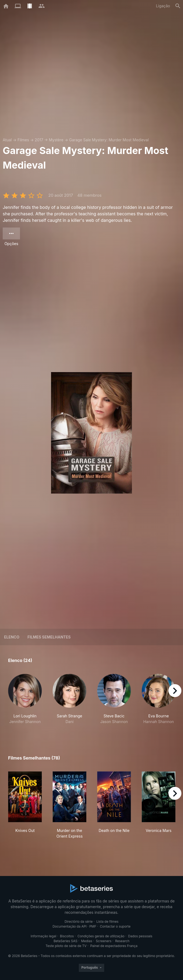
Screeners (104, 941)
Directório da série (79, 922)
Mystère (56, 140)
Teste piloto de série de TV (66, 946)
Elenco (12, 637)
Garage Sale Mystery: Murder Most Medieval (109, 140)
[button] (25, 702)
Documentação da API (70, 926)
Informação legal (44, 936)
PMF (93, 926)
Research (122, 941)
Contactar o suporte (115, 926)
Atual (7, 140)
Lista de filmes (107, 922)
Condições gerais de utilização (101, 936)
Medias (87, 941)
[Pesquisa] (178, 6)
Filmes (23, 140)
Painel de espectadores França (114, 946)
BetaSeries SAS (66, 941)
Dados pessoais (140, 936)
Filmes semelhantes (49, 637)
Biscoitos (67, 936)
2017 (39, 140)
